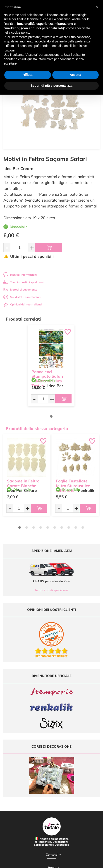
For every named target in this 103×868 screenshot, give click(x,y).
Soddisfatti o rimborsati (22, 297)
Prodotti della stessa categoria (37, 428)
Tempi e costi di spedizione (24, 282)
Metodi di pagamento (20, 290)
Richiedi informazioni (20, 275)
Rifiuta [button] (28, 75)
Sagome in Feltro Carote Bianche (23, 483)
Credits (67, 862)
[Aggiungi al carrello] (49, 247)
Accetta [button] (75, 75)
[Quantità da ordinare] (19, 247)
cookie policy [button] (20, 33)
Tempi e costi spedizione (51, 590)
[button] (97, 7)
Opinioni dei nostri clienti (23, 304)
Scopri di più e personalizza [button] (51, 86)
